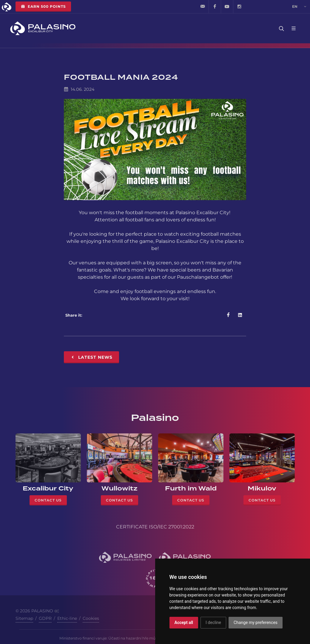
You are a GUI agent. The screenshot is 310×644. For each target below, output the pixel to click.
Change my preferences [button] (256, 622)
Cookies (91, 618)
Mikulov (262, 488)
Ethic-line (67, 618)
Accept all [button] (184, 622)
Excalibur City (48, 488)
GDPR (45, 618)
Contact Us (48, 500)
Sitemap (24, 618)
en (299, 7)
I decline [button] (213, 622)
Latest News (91, 357)
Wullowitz (119, 488)
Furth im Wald (191, 488)
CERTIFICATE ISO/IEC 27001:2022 (155, 527)
